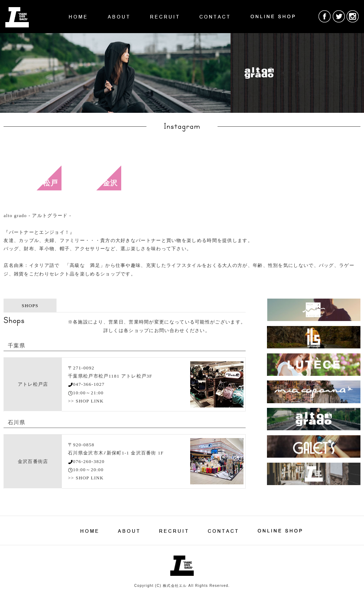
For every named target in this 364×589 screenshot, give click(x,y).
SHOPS (30, 306)
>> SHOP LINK (86, 401)
